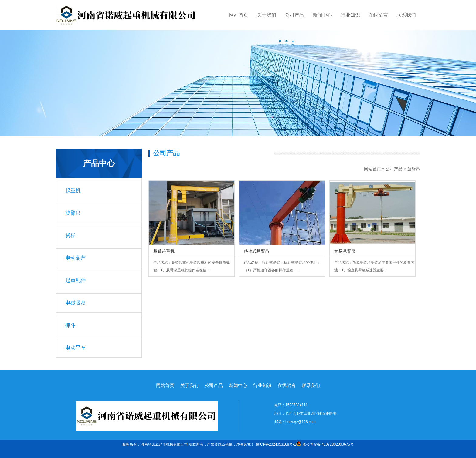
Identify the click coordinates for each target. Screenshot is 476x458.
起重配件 (76, 280)
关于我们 (267, 15)
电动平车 (76, 348)
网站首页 (239, 15)
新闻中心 (322, 15)
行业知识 (350, 15)
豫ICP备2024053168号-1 (276, 444)
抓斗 (70, 325)
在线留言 (378, 15)
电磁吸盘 (76, 303)
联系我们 (406, 15)
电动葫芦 (76, 258)
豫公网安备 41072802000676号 (325, 444)
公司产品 (294, 15)
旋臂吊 (414, 169)
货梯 (70, 236)
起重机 (73, 191)
